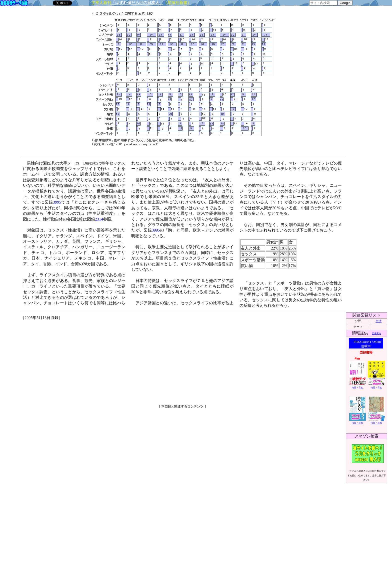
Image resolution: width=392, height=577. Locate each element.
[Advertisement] (139, 360)
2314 (99, 219)
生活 (378, 321)
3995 (57, 202)
